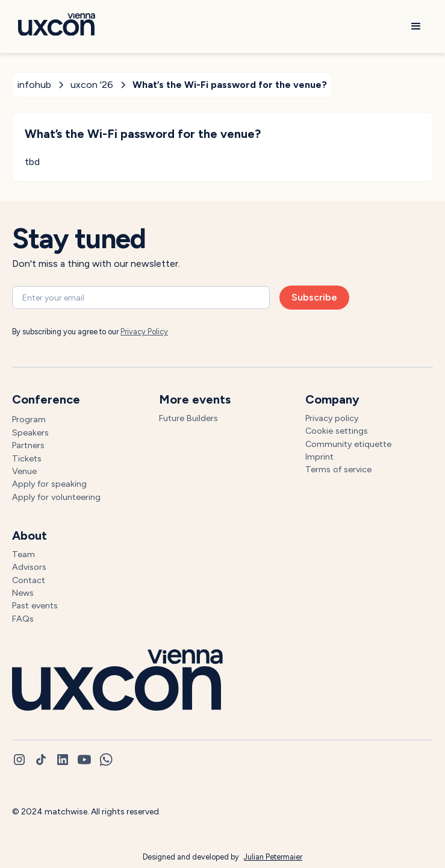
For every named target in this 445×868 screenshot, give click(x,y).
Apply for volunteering (56, 497)
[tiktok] (41, 760)
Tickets (27, 458)
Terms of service (338, 469)
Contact (29, 580)
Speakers (30, 432)
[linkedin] (63, 760)
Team (23, 554)
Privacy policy (332, 418)
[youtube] (84, 760)
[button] (416, 27)
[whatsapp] (106, 760)
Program (29, 419)
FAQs (23, 619)
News (23, 593)
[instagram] (19, 760)
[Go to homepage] (54, 27)
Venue (24, 471)
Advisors (29, 567)
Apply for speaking (49, 484)
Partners (28, 445)
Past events (35, 605)
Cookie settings (337, 431)
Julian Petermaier (273, 857)
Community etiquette (348, 444)
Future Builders (188, 418)
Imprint (319, 457)
